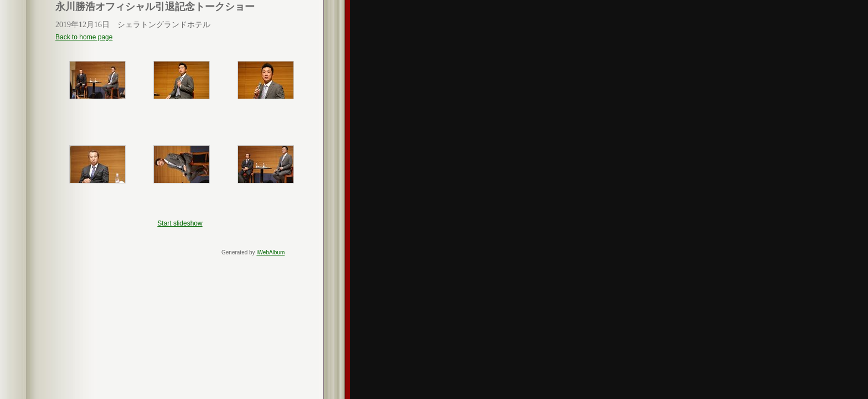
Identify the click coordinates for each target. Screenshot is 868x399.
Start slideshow (180, 223)
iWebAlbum (270, 252)
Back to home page (84, 37)
